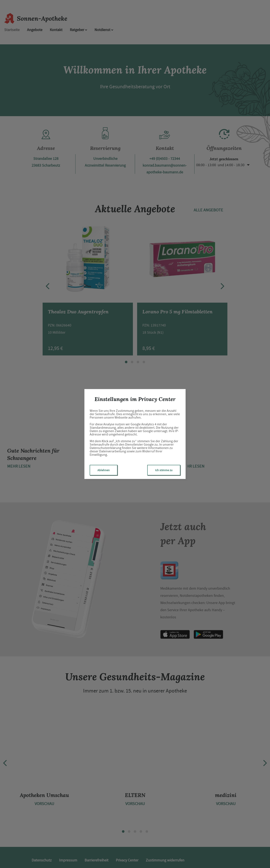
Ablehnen (104, 470)
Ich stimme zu (164, 470)
